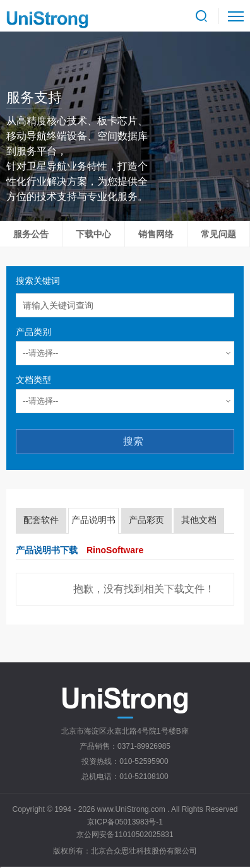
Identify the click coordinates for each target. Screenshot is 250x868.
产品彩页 (146, 520)
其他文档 (199, 520)
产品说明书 (93, 520)
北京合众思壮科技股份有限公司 (144, 851)
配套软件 (41, 520)
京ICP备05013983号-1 (125, 822)
